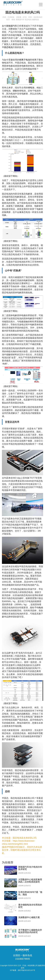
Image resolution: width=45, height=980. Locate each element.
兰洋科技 (11, 17)
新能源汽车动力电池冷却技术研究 (30, 868)
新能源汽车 (20, 20)
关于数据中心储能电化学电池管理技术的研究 (30, 931)
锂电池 (31, 88)
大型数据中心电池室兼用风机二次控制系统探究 (30, 881)
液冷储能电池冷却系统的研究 (30, 906)
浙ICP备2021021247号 (26, 970)
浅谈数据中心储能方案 (29, 917)
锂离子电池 (25, 60)
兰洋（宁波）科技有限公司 (28, 965)
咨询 (23, 968)
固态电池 (28, 20)
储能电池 (35, 20)
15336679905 (22, 959)
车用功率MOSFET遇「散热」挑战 (30, 893)
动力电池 (17, 35)
